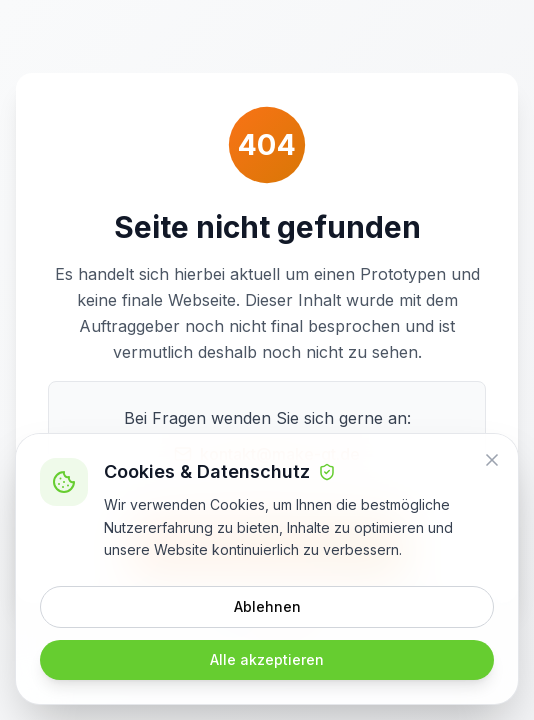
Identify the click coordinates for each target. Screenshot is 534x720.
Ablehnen (267, 606)
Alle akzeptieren (267, 659)
